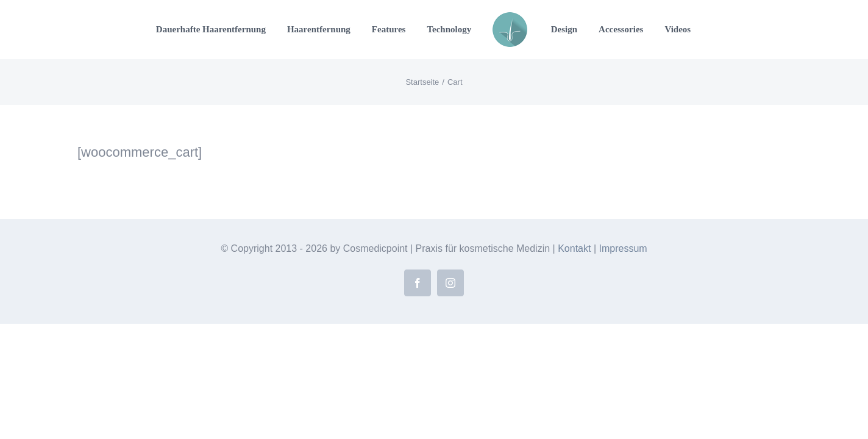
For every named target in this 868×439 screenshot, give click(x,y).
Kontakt (574, 248)
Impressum (623, 248)
